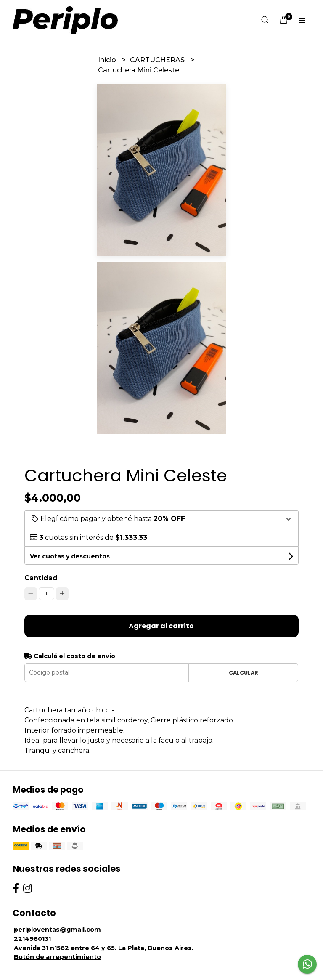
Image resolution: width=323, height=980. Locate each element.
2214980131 (32, 939)
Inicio (108, 60)
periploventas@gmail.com (57, 930)
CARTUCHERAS (158, 60)
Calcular (244, 673)
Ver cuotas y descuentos (70, 556)
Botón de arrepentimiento (57, 957)
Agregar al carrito (161, 626)
